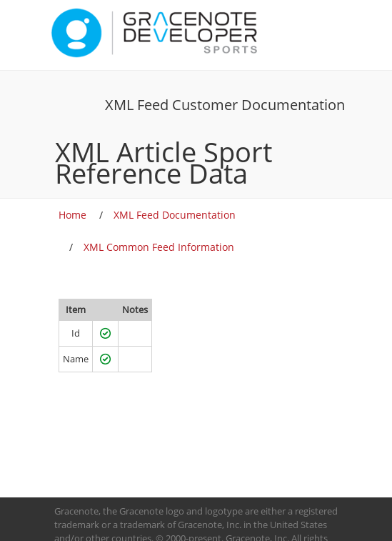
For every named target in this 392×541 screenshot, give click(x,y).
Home (72, 215)
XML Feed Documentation (175, 215)
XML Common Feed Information (159, 247)
